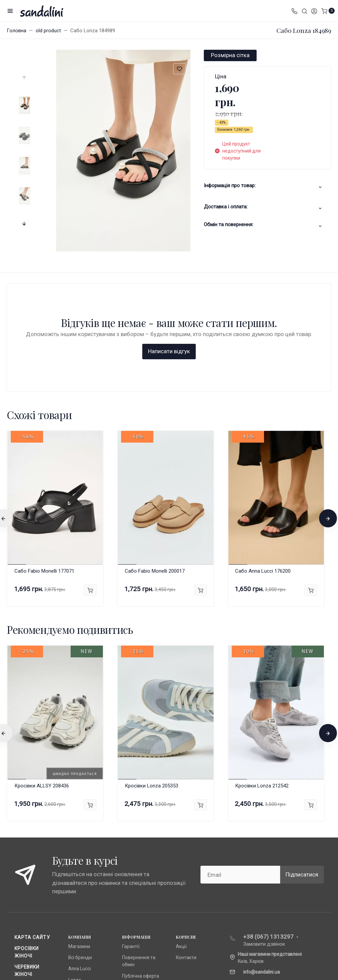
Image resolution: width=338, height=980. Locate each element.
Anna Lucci (80, 860)
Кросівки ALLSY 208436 (42, 677)
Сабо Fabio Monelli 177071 (44, 462)
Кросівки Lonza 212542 (262, 677)
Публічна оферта (141, 867)
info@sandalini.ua (261, 863)
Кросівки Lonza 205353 (152, 677)
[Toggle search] (304, 11)
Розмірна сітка (230, 55)
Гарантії (131, 838)
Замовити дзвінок (264, 835)
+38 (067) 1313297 (268, 828)
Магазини (79, 838)
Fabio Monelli (82, 883)
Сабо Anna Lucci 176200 (263, 462)
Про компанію (137, 879)
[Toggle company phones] (294, 11)
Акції (181, 838)
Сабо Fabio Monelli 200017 (155, 462)
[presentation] (25, 78)
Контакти (186, 849)
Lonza (75, 871)
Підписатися (302, 766)
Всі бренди (80, 849)
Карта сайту (32, 829)
